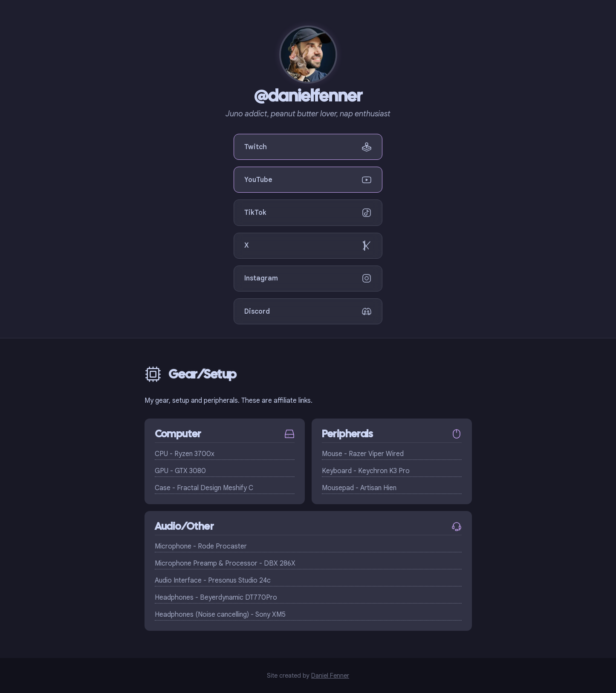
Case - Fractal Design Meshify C (204, 488)
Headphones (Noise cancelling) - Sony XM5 (220, 615)
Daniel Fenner (330, 676)
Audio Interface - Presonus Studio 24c (213, 580)
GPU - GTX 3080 (180, 471)
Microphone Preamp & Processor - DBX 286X (225, 563)
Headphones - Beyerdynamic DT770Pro (216, 598)
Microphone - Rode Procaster (201, 546)
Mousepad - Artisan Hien (359, 488)
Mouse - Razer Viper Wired (363, 454)
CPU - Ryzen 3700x (185, 454)
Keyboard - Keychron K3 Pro (366, 471)
